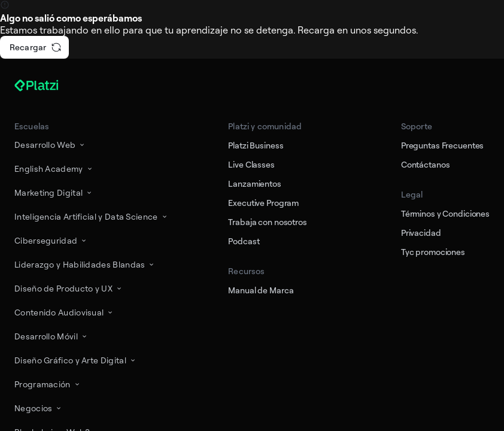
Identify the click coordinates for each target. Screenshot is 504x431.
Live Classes (251, 164)
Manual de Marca (261, 290)
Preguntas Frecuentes (442, 145)
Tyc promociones (433, 252)
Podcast (244, 241)
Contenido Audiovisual (64, 312)
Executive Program (263, 203)
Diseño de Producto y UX (69, 288)
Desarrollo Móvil (51, 336)
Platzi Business (256, 145)
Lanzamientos (254, 183)
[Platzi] (50, 86)
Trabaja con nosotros (267, 222)
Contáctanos (426, 164)
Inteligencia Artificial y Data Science (92, 216)
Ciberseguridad (51, 240)
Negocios (39, 408)
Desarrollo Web (50, 145)
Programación (48, 384)
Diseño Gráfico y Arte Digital (76, 360)
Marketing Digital (54, 192)
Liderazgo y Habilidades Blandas (85, 264)
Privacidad (421, 233)
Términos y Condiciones (445, 213)
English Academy (54, 169)
